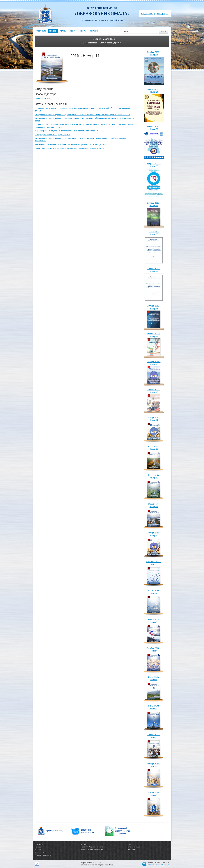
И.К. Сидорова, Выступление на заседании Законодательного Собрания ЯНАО (69, 131)
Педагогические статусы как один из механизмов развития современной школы (70, 148)
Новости (83, 31)
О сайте (130, 844)
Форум (73, 31)
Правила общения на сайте (92, 847)
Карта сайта (132, 850)
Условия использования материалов (95, 850)
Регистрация (162, 14)
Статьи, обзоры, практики (111, 43)
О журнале (41, 31)
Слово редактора (89, 43)
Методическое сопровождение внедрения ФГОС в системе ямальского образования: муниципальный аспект (82, 115)
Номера (53, 31)
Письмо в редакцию (43, 855)
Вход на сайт (147, 14)
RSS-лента (39, 852)
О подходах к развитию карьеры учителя (53, 135)
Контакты (94, 31)
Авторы (63, 31)
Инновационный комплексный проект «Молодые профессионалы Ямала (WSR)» (70, 144)
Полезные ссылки (134, 847)
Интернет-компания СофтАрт (158, 865)
